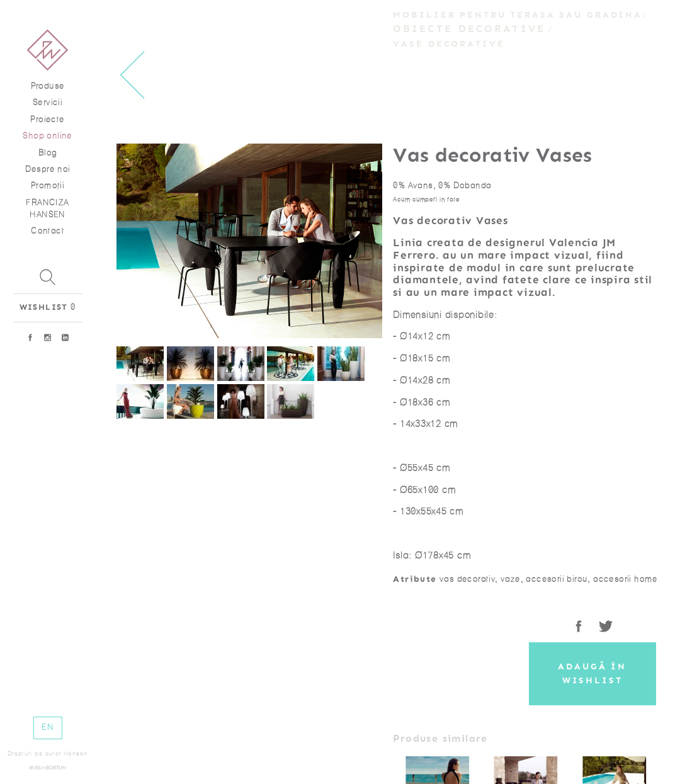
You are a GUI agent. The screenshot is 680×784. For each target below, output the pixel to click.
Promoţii (48, 185)
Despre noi (48, 169)
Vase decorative (449, 44)
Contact (48, 231)
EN (48, 727)
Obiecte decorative (469, 29)
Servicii (48, 102)
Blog (48, 153)
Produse (48, 86)
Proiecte (47, 119)
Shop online (47, 136)
